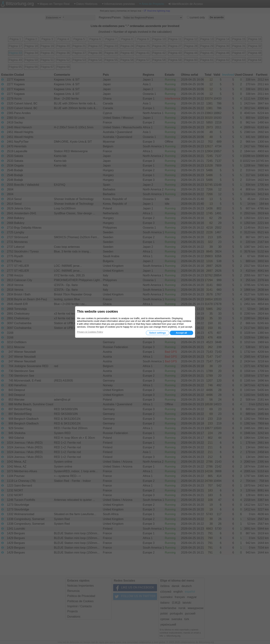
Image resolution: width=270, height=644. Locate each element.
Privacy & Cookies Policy (90, 332)
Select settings (158, 333)
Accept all (181, 333)
